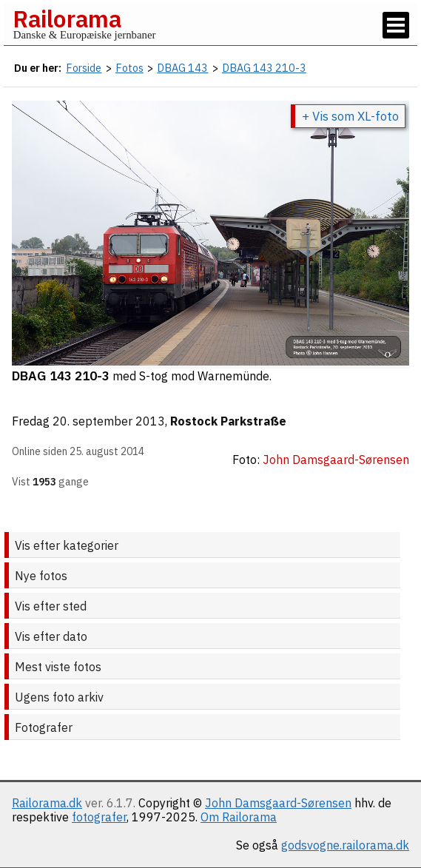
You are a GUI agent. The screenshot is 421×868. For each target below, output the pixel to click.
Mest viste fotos (58, 667)
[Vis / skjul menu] (396, 25)
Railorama (67, 18)
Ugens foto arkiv (59, 697)
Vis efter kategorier (67, 545)
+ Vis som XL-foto (350, 116)
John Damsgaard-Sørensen (278, 803)
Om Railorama (239, 817)
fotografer (99, 817)
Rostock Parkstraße (228, 421)
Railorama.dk (47, 803)
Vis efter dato (51, 636)
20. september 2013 (109, 421)
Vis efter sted (51, 606)
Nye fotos (41, 576)
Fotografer (44, 727)
